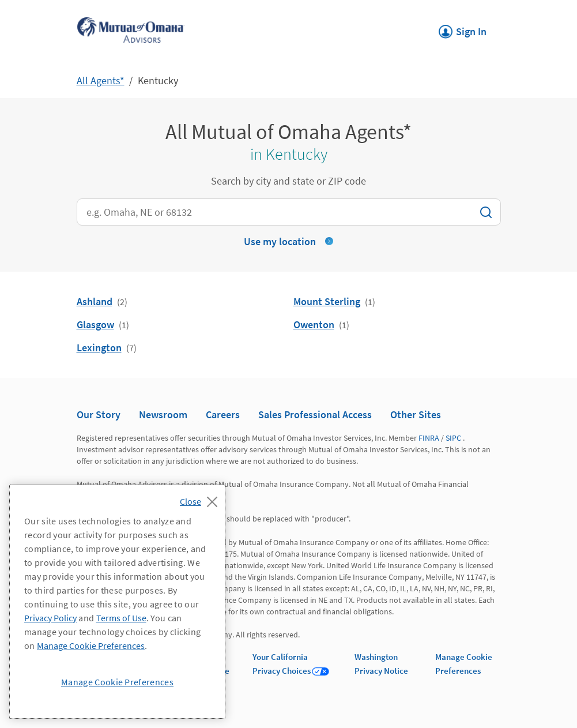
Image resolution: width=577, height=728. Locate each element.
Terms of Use (121, 618)
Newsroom (163, 414)
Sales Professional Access (315, 414)
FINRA (429, 438)
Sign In (463, 28)
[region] (117, 602)
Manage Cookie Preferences (91, 646)
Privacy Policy (50, 618)
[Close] (201, 498)
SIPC (453, 438)
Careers (223, 414)
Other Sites (416, 414)
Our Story (99, 414)
